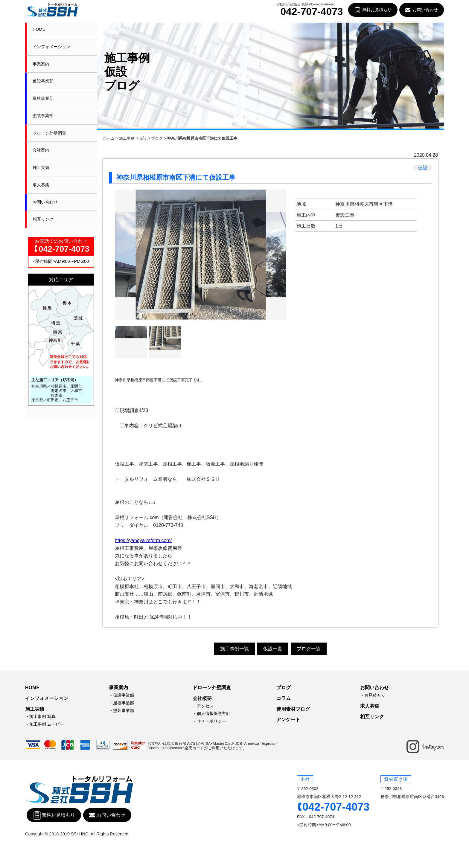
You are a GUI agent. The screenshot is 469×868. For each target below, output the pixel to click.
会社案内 (41, 150)
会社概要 (202, 698)
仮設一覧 (273, 649)
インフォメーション (51, 47)
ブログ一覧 (309, 649)
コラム (284, 698)
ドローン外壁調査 (49, 133)
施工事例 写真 (42, 716)
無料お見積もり (377, 10)
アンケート (288, 720)
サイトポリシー (211, 721)
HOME (39, 29)
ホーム (109, 138)
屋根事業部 (43, 98)
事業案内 (41, 64)
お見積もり (375, 695)
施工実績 (41, 167)
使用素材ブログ (293, 709)
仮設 (143, 138)
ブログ (157, 138)
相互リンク (43, 219)
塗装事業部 (43, 116)
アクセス (205, 706)
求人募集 (41, 185)
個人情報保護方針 (214, 713)
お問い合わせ (425, 10)
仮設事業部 (43, 81)
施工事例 (127, 138)
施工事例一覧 (234, 649)
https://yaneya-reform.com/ (143, 540)
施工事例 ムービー (47, 724)
